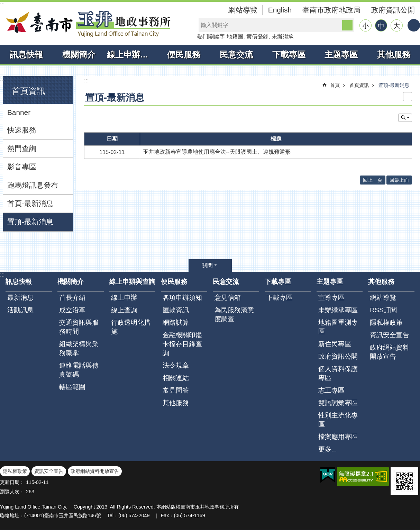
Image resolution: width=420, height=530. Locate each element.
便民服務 (184, 55)
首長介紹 (72, 298)
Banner (19, 112)
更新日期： (12, 482)
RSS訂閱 (383, 310)
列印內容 (408, 97)
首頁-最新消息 (30, 203)
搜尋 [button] (347, 25)
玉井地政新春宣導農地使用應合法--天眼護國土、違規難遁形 (217, 152)
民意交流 (236, 55)
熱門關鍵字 (211, 37)
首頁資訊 (28, 91)
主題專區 (341, 55)
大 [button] (397, 26)
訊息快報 (26, 55)
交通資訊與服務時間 (79, 327)
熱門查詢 (22, 148)
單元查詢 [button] (405, 118)
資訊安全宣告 (390, 335)
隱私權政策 (386, 322)
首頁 (335, 85)
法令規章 (176, 365)
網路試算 (176, 322)
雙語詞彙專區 (338, 403)
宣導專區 (331, 298)
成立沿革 (72, 310)
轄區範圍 (72, 387)
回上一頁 (373, 180)
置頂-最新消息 (30, 222)
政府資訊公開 (393, 10)
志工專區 (331, 390)
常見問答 (176, 390)
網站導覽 (243, 10)
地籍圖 (235, 37)
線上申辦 (124, 298)
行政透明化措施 (131, 327)
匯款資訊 (176, 310)
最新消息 (20, 298)
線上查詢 (124, 310)
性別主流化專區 (338, 420)
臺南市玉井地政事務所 (86, 24)
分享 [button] (414, 25)
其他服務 (394, 55)
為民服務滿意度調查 (234, 315)
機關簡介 (79, 55)
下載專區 (289, 55)
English (280, 10)
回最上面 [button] (399, 180)
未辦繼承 (283, 37)
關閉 (207, 265)
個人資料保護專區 (338, 373)
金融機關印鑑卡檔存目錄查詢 (182, 344)
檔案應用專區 (338, 437)
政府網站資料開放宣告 (390, 352)
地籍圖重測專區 (338, 327)
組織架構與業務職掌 (79, 348)
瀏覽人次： (12, 492)
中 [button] (381, 26)
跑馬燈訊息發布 (33, 185)
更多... (328, 449)
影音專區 (22, 167)
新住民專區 (335, 344)
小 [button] (366, 26)
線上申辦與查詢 (132, 55)
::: (2, 5)
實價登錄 (257, 37)
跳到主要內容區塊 (4, 4)
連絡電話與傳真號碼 (79, 370)
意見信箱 (228, 298)
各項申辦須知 (182, 298)
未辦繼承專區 (338, 310)
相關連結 (176, 378)
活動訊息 (20, 310)
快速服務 (22, 130)
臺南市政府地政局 (331, 10)
